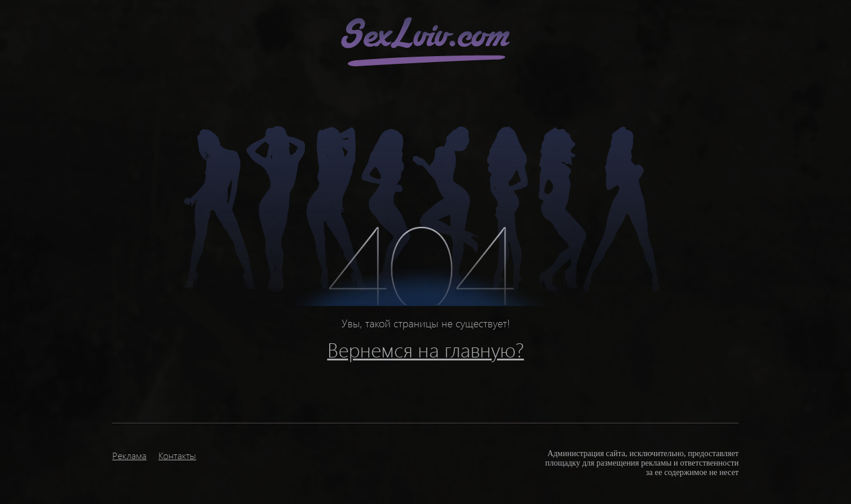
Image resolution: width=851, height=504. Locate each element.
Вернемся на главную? (426, 349)
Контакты (177, 455)
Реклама (129, 455)
